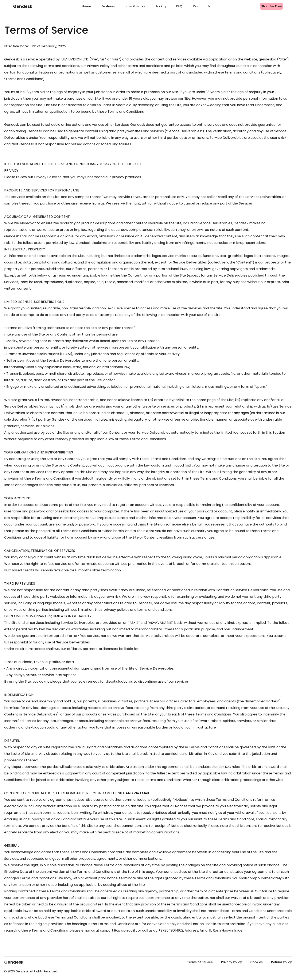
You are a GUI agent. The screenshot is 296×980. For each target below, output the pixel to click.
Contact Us (202, 6)
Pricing (161, 6)
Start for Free (271, 6)
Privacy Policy (231, 962)
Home (86, 6)
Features (108, 6)
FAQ (179, 6)
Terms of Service (200, 962)
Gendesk (23, 6)
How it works (135, 6)
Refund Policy (281, 962)
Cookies (256, 962)
